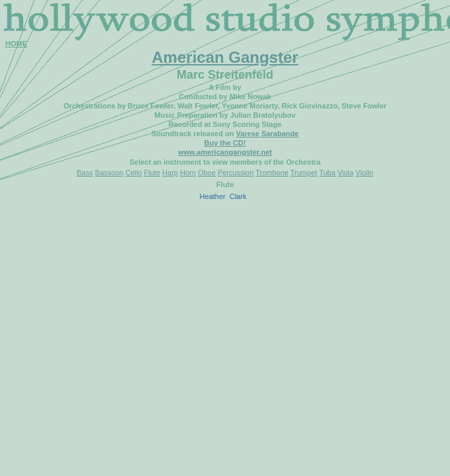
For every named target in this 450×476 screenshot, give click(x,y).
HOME (16, 44)
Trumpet (304, 173)
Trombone (272, 173)
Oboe (207, 173)
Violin (364, 173)
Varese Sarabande (267, 134)
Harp (170, 173)
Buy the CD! (225, 143)
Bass (85, 173)
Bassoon (110, 173)
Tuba (327, 173)
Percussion (236, 173)
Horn (188, 173)
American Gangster (225, 57)
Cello (133, 173)
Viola (345, 173)
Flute (152, 173)
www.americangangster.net (225, 152)
